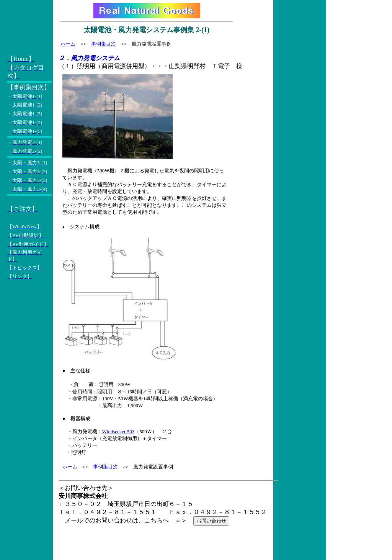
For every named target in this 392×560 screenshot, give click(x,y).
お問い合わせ (211, 521)
